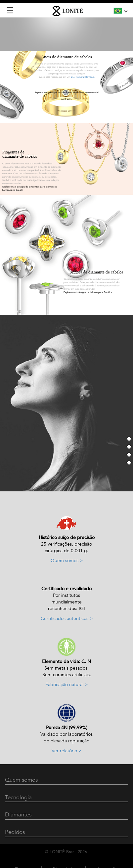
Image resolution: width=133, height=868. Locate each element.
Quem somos (21, 780)
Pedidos (15, 832)
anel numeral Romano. (83, 77)
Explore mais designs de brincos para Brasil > (88, 292)
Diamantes (18, 815)
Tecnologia (18, 797)
